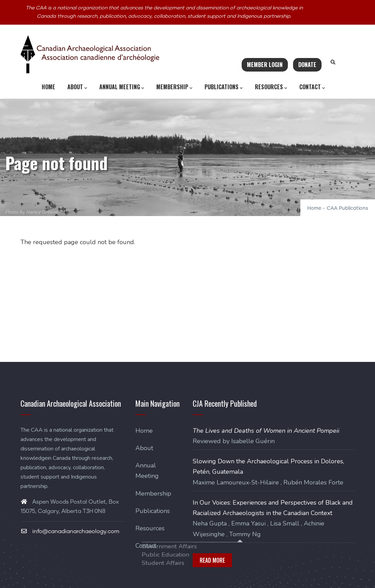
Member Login (265, 65)
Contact (312, 87)
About (77, 87)
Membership (174, 87)
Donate (307, 65)
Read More (212, 560)
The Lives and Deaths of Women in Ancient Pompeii (266, 431)
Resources (271, 87)
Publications (224, 87)
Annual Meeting (122, 87)
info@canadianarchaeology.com (70, 531)
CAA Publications (347, 208)
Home (48, 87)
